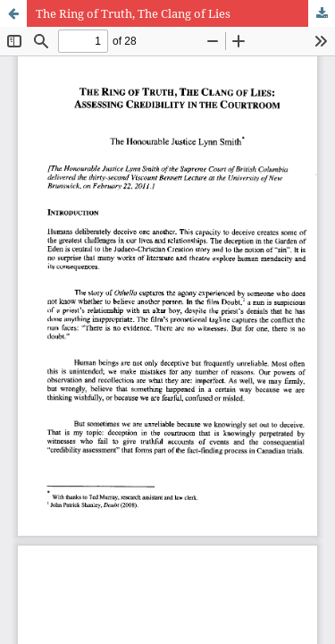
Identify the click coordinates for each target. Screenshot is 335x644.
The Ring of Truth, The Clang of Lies (133, 13)
